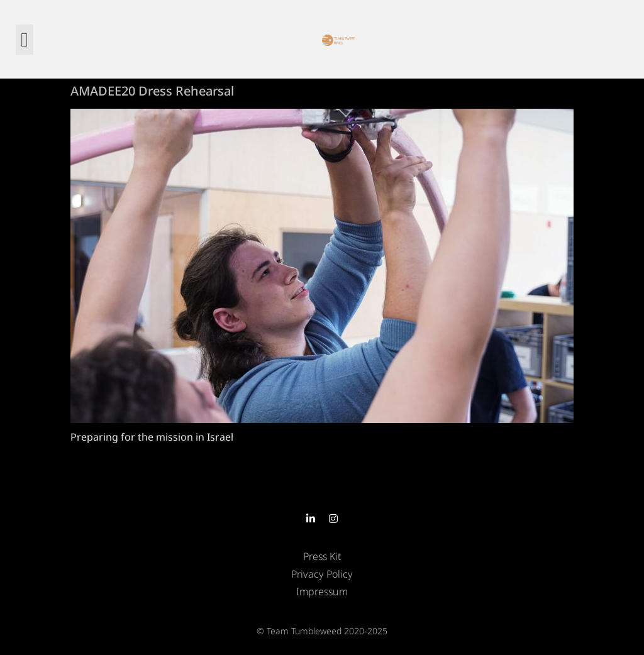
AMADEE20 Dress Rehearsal (152, 91)
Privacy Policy (322, 574)
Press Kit (322, 556)
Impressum (322, 592)
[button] (25, 40)
